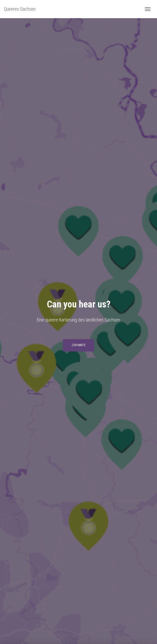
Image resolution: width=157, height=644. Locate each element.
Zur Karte (78, 345)
